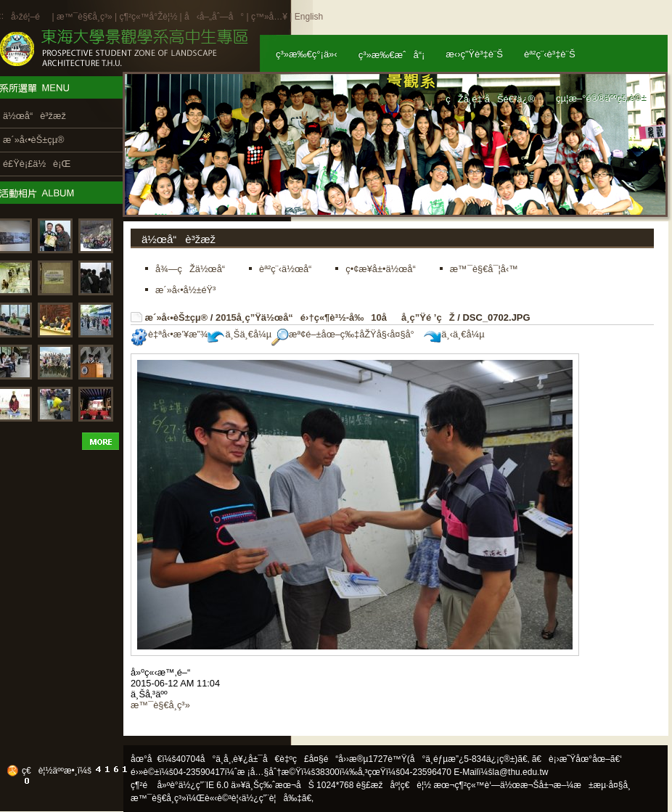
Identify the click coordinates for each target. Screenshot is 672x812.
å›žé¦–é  (30, 17)
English (309, 17)
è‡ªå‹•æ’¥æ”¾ (169, 334)
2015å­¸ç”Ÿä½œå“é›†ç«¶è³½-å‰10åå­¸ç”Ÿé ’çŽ (335, 317)
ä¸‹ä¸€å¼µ (454, 334)
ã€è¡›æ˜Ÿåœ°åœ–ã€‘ (577, 759)
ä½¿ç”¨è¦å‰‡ (272, 798)
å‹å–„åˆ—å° (214, 17)
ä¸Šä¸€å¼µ (239, 334)
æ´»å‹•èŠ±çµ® (177, 317)
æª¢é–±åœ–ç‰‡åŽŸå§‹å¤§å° (347, 334)
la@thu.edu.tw (521, 772)
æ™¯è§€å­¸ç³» (86, 17)
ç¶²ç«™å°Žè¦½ (148, 17)
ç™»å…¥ (269, 17)
